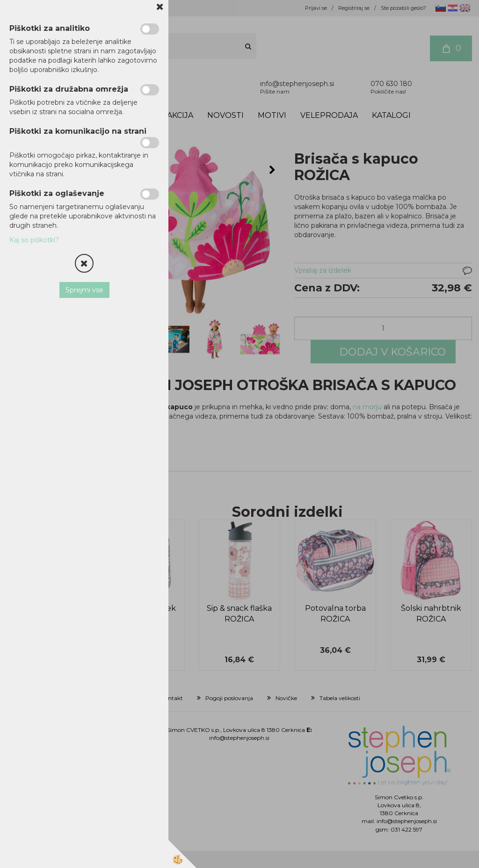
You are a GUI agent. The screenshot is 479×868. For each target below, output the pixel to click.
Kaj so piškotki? (34, 240)
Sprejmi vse (84, 290)
